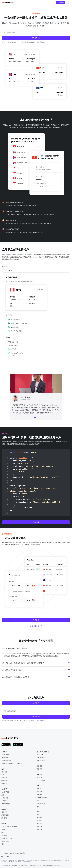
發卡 (3, 844)
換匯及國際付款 (6, 761)
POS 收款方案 (6, 804)
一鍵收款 (4, 801)
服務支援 (40, 826)
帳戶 (3, 832)
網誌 (38, 815)
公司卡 (3, 775)
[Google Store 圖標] (18, 745)
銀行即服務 (40, 755)
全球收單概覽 (5, 792)
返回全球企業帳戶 (36, 626)
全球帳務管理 (41, 758)
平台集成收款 (41, 761)
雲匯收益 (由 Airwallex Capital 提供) (12, 764)
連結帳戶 (4, 829)
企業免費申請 (61, 3)
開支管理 (4, 778)
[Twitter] (5, 856)
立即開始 (36, 703)
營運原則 (40, 791)
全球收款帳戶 (5, 758)
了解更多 (36, 620)
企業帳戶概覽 (5, 755)
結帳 (3, 795)
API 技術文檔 (41, 780)
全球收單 (4, 835)
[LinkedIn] (8, 856)
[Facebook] (2, 856)
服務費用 (40, 769)
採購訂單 (4, 784)
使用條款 (40, 794)
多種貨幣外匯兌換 (7, 838)
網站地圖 (23, 853)
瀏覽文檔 (36, 522)
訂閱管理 (4, 818)
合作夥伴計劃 (41, 803)
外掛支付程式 (5, 798)
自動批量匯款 (5, 841)
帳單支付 (4, 781)
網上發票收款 (5, 815)
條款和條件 (57, 865)
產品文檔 (40, 777)
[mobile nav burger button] (68, 3)
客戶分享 (40, 818)
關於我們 (40, 788)
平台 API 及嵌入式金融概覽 (9, 826)
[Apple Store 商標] (6, 745)
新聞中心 (40, 820)
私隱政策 (42, 42)
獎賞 (38, 806)
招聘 (38, 800)
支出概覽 (4, 772)
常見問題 (40, 823)
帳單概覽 (4, 812)
